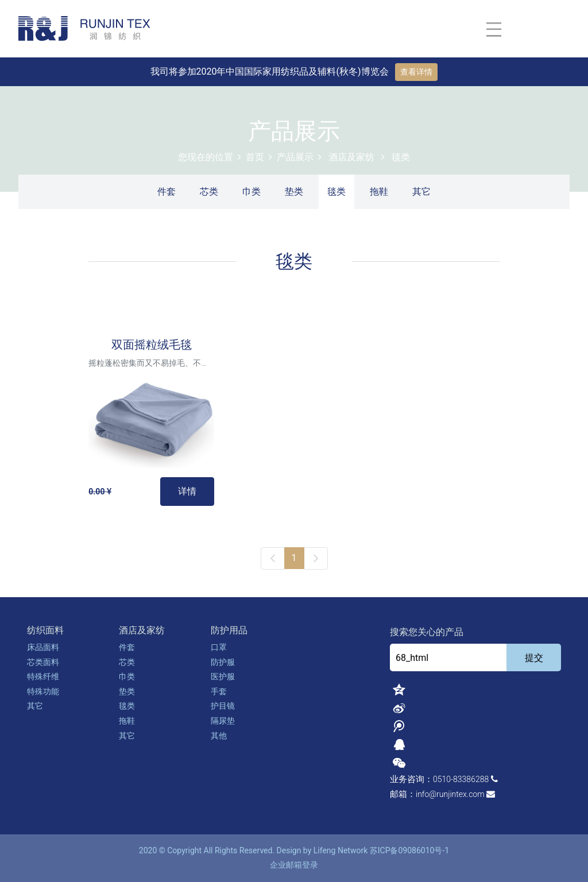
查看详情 (416, 72)
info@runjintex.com (450, 794)
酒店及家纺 (351, 157)
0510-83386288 (461, 779)
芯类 (209, 192)
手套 (219, 691)
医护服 (223, 676)
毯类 (401, 157)
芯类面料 (43, 662)
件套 (167, 192)
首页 (255, 157)
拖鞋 (379, 192)
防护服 (223, 662)
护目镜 (223, 706)
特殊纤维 (43, 676)
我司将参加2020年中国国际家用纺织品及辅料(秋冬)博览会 (271, 71)
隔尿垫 (223, 721)
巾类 (252, 192)
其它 (421, 192)
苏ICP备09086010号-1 (409, 850)
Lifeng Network (341, 850)
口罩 (219, 647)
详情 (187, 491)
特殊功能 (43, 691)
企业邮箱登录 (294, 865)
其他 (219, 736)
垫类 (294, 192)
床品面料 (43, 647)
